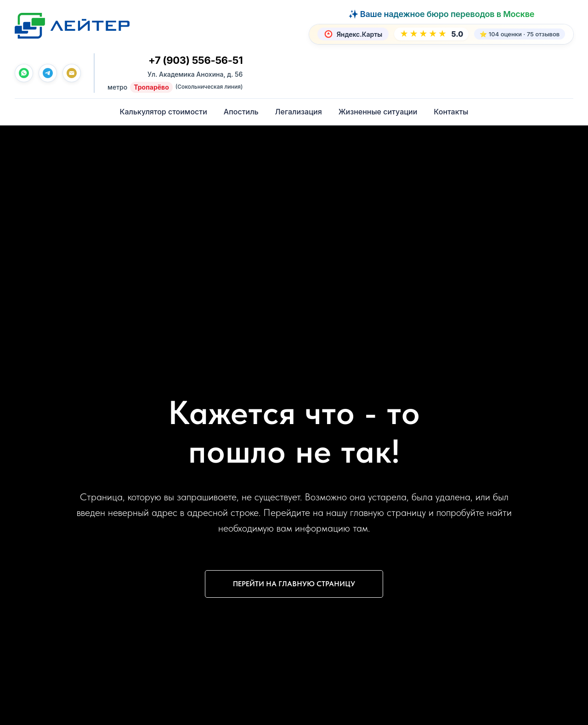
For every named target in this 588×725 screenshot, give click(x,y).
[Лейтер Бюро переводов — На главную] (72, 26)
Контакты (451, 112)
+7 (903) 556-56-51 (195, 61)
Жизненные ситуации (378, 112)
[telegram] (48, 74)
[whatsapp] (24, 74)
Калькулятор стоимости (163, 112)
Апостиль (241, 112)
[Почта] (72, 74)
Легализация (299, 112)
